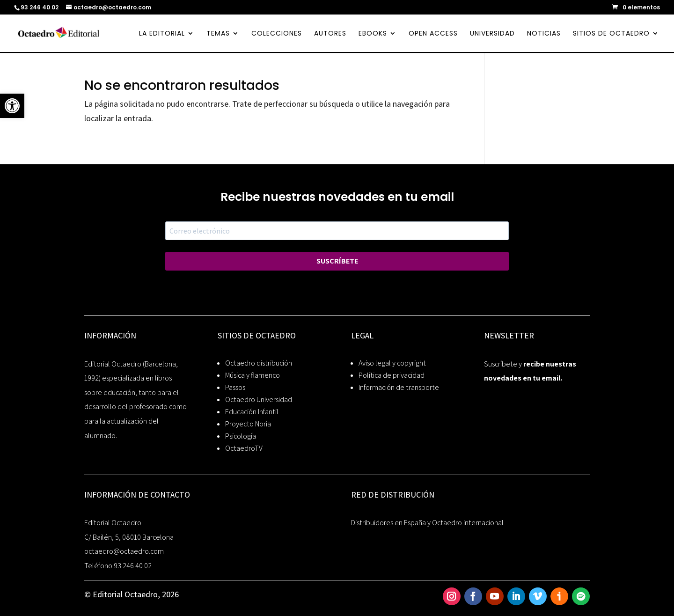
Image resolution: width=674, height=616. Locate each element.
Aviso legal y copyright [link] (392, 363)
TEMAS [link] (218, 34)
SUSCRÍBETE (337, 261)
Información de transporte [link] (399, 387)
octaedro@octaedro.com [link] (124, 551)
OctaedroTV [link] (244, 448)
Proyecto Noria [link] (248, 424)
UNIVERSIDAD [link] (492, 34)
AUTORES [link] (330, 34)
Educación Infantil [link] (252, 412)
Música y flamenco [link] (253, 375)
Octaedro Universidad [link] (259, 400)
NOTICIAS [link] (544, 34)
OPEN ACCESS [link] (433, 34)
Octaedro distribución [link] (259, 363)
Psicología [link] (241, 436)
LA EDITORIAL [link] (162, 34)
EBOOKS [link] (373, 34)
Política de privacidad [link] (392, 375)
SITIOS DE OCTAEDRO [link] (611, 34)
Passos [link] (235, 387)
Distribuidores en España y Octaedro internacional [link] (427, 523)
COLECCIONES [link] (277, 34)
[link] (12, 106)
